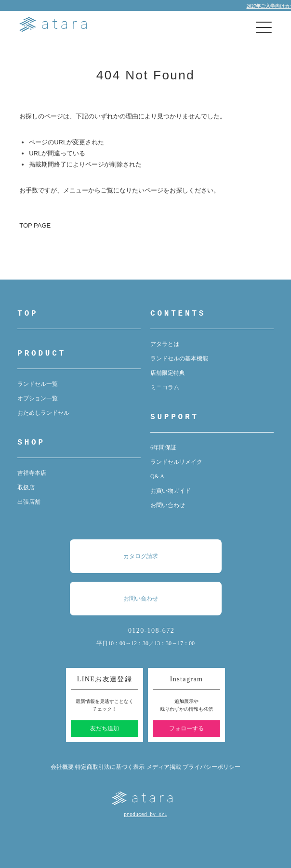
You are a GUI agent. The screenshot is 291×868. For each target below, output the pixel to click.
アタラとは (165, 344)
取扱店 (26, 487)
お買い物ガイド (171, 491)
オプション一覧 (38, 398)
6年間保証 (163, 447)
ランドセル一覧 (38, 384)
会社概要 (62, 767)
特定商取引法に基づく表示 (110, 767)
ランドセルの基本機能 (179, 358)
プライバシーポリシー (212, 767)
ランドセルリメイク (176, 462)
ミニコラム (165, 387)
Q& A (157, 476)
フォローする (186, 728)
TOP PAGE (35, 225)
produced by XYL (145, 815)
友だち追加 (105, 728)
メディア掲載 (164, 767)
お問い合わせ (168, 505)
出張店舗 (29, 502)
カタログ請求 (150, 556)
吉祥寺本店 (32, 473)
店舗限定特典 (168, 373)
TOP (28, 314)
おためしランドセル (43, 413)
